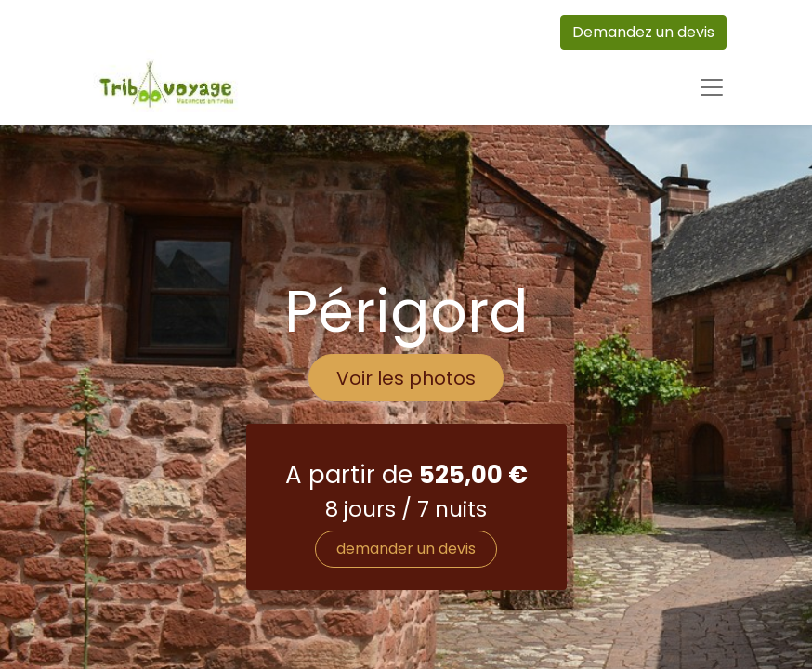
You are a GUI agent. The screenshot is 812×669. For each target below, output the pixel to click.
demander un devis (406, 549)
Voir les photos (406, 378)
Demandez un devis (643, 32)
